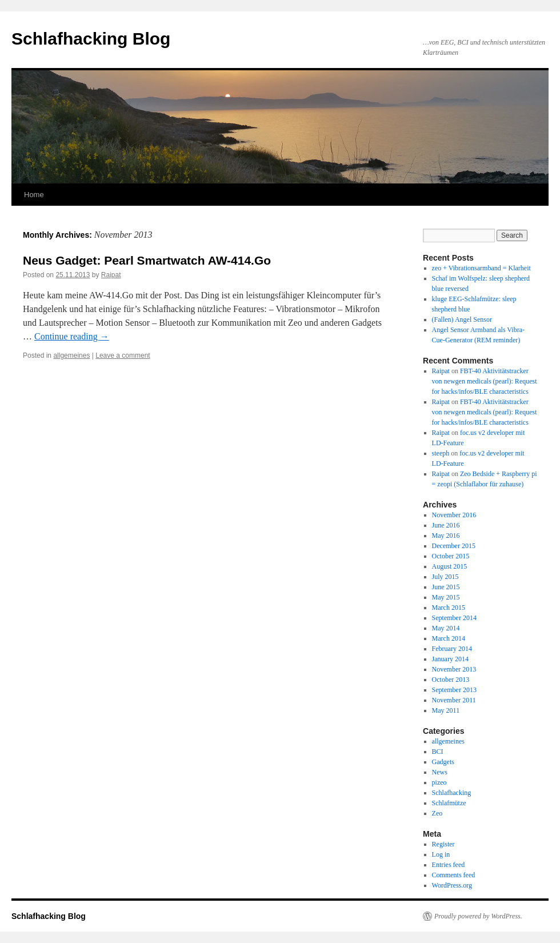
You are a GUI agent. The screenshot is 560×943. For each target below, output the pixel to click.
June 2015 (446, 587)
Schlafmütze (449, 803)
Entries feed (449, 865)
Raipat (111, 275)
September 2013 (454, 690)
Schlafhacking (452, 793)
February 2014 (452, 649)
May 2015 (446, 597)
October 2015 (451, 556)
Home (34, 195)
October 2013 (451, 680)
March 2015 (449, 608)
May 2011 (446, 710)
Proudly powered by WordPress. (478, 916)
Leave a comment (123, 355)
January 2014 (450, 659)
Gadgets (443, 762)
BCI (438, 752)
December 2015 (454, 546)
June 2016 (446, 525)
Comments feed (454, 875)
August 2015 (450, 566)
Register (443, 844)
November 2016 (454, 515)
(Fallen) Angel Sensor (462, 319)
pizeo (439, 782)
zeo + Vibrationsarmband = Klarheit (481, 268)
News (440, 772)
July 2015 (445, 577)
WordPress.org (452, 885)
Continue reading (72, 336)
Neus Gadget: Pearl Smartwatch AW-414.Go (147, 260)
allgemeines (71, 355)
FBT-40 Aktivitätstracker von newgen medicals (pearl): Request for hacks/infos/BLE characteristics (485, 381)
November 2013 (454, 669)
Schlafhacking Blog (91, 39)
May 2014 (446, 628)
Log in (441, 854)
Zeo (437, 813)
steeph (441, 453)
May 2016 (446, 536)
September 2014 (454, 618)
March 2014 (449, 638)
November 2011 (454, 700)
